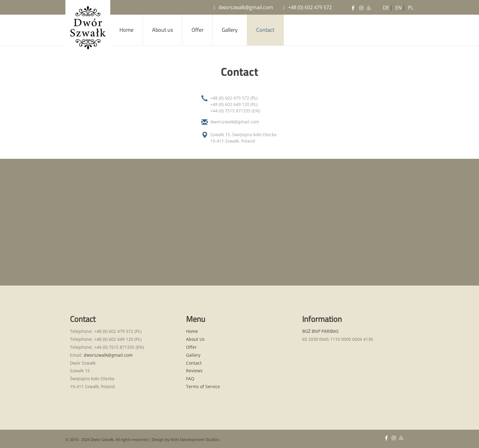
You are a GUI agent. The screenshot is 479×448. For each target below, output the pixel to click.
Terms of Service (203, 386)
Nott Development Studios (195, 439)
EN (397, 6)
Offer (197, 30)
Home (126, 30)
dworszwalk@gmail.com (243, 7)
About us (163, 30)
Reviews (194, 371)
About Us (195, 339)
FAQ (190, 379)
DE (385, 6)
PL (410, 6)
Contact (265, 30)
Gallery (230, 30)
